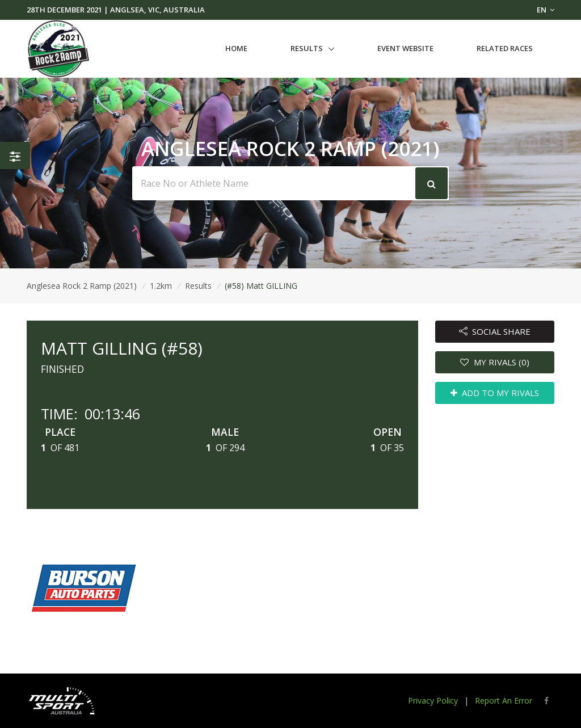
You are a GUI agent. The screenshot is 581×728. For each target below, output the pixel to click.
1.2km (161, 286)
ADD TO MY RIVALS (495, 393)
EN (546, 10)
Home (236, 48)
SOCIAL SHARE (495, 331)
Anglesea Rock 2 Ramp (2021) (82, 286)
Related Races (505, 48)
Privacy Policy (433, 700)
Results (307, 48)
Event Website (405, 48)
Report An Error (504, 700)
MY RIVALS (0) (495, 362)
